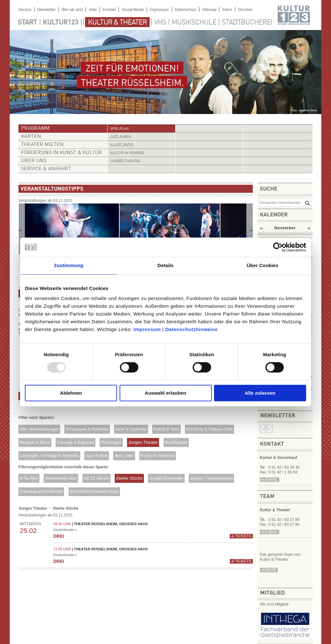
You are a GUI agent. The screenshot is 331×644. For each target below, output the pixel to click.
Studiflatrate (176, 442)
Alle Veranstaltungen (39, 429)
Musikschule (194, 23)
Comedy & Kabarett (75, 442)
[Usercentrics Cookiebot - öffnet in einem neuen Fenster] (278, 247)
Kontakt (109, 10)
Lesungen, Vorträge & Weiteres (49, 456)
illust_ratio (122, 145)
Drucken (246, 10)
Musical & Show (35, 442)
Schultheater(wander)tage (94, 491)
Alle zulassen (260, 393)
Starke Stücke (129, 478)
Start (27, 23)
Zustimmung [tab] (69, 265)
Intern (227, 10)
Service (25, 10)
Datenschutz (186, 10)
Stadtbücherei (247, 23)
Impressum (147, 329)
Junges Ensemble (166, 478)
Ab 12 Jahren (96, 478)
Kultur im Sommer (127, 153)
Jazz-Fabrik (121, 137)
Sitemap (209, 10)
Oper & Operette (131, 429)
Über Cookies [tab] (262, 265)
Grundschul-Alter (61, 478)
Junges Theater (125, 161)
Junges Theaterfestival (211, 478)
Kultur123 (60, 23)
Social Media (133, 10)
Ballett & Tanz (166, 429)
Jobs (93, 10)
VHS (160, 23)
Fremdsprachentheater (41, 491)
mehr (270, 570)
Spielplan (119, 129)
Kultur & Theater (117, 23)
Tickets (243, 536)
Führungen (111, 442)
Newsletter (46, 10)
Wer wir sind (72, 10)
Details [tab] (165, 265)
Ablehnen (71, 393)
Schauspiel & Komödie (87, 429)
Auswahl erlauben (165, 393)
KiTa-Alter (29, 478)
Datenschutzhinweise (191, 329)
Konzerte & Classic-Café (209, 429)
